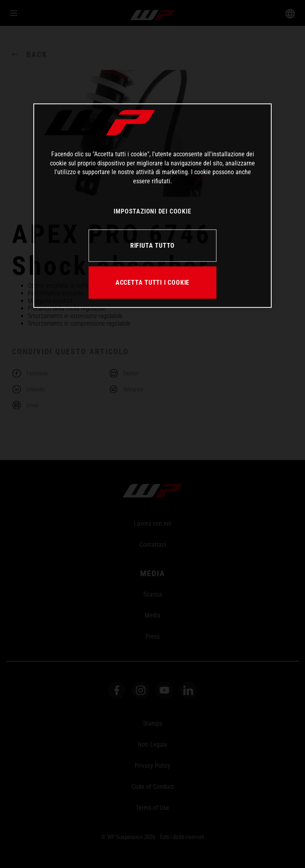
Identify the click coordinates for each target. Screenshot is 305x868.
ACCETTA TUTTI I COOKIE (152, 283)
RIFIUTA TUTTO (152, 246)
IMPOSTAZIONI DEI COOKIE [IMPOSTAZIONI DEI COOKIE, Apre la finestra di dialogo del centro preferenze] (152, 211)
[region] (152, 206)
